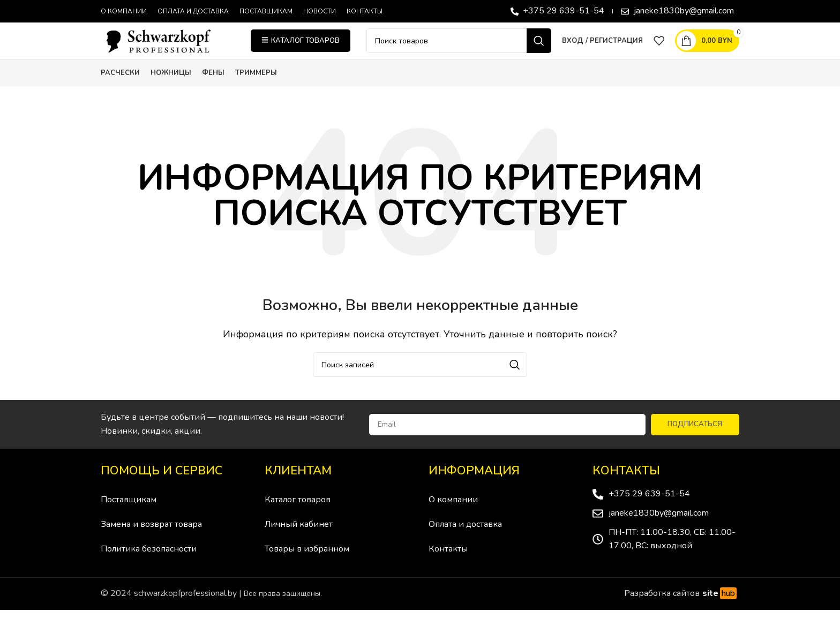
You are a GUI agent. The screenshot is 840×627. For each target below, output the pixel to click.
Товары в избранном (307, 568)
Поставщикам (129, 519)
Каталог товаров (298, 519)
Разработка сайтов (682, 613)
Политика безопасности (149, 568)
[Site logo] (168, 50)
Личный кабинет (299, 543)
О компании (453, 519)
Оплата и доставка (465, 543)
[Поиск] (459, 50)
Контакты (448, 568)
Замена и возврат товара (151, 543)
